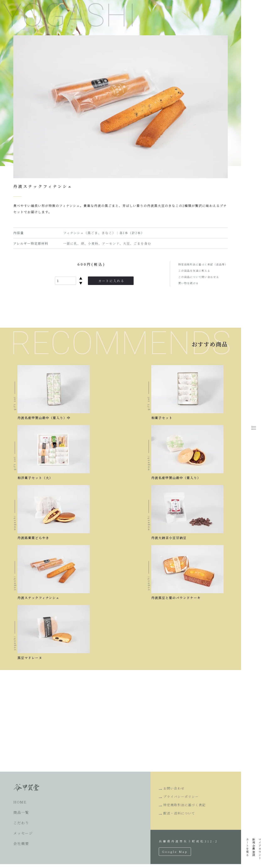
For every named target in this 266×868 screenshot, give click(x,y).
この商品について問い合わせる (199, 277)
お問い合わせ (174, 792)
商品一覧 (21, 816)
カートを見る (247, 847)
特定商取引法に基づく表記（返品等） (203, 264)
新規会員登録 (254, 847)
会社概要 (21, 847)
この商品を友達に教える (194, 271)
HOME (20, 806)
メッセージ (23, 837)
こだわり (21, 827)
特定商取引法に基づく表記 (185, 809)
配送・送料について (179, 817)
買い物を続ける (188, 283)
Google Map (175, 856)
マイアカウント (260, 849)
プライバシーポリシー (181, 800)
